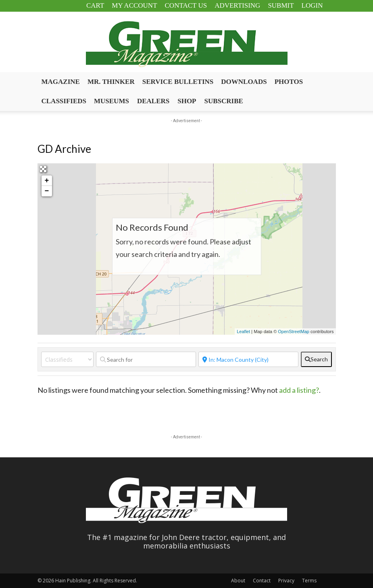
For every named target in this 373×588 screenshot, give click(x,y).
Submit (281, 5)
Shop (187, 101)
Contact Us (186, 5)
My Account (134, 5)
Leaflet (243, 332)
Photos (289, 82)
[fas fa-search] (317, 359)
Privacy (286, 581)
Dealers (153, 101)
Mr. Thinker (111, 82)
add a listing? (299, 390)
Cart (95, 5)
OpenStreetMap (294, 332)
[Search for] (146, 359)
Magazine (61, 82)
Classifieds (64, 101)
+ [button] (47, 181)
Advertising (237, 5)
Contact (262, 581)
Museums (111, 101)
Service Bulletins (178, 82)
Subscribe (224, 101)
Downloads (244, 82)
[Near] (248, 359)
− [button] (47, 191)
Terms (309, 581)
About (238, 581)
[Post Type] (67, 359)
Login (312, 5)
